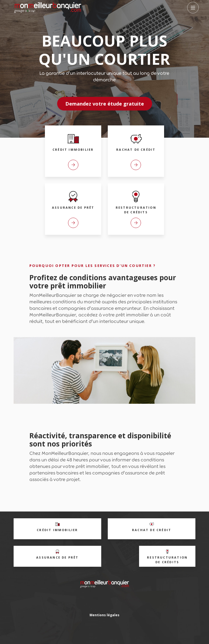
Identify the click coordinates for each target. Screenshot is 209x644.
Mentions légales (104, 615)
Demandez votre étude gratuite (105, 104)
